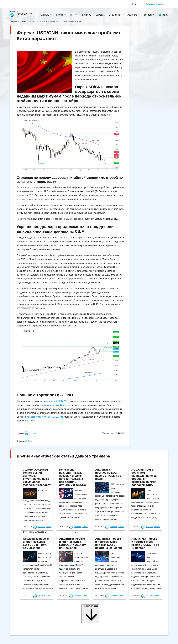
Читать (49, 527)
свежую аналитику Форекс (53, 405)
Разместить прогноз (155, 4)
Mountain (33, 433)
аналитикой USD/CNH (57, 401)
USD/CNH (29, 441)
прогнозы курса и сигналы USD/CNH (44, 417)
